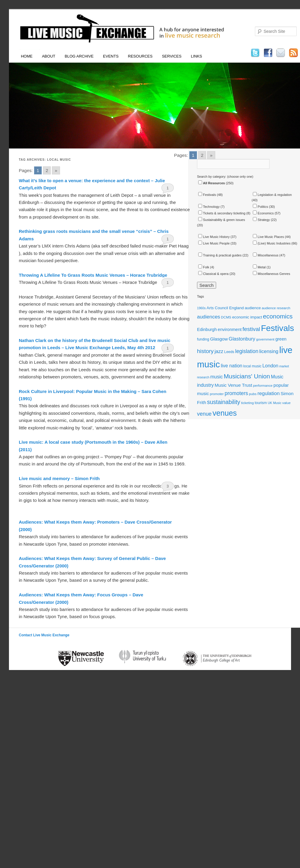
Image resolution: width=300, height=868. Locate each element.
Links (196, 56)
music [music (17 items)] (217, 377)
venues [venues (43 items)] (225, 413)
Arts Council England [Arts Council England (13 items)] (225, 308)
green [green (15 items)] (281, 339)
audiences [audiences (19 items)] (209, 317)
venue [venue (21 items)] (204, 414)
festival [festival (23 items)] (251, 329)
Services (172, 56)
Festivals (207, 195)
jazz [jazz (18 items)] (219, 351)
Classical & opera (213, 274)
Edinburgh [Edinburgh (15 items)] (207, 329)
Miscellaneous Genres (271, 274)
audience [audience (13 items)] (253, 308)
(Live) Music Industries (272, 243)
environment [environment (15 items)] (230, 329)
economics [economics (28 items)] (278, 316)
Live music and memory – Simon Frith (59, 478)
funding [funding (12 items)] (203, 339)
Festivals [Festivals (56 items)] (277, 328)
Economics (263, 213)
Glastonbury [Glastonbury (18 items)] (242, 339)
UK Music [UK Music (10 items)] (275, 403)
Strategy (261, 220)
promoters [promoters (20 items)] (237, 393)
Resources (140, 56)
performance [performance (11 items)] (263, 385)
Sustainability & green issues (222, 220)
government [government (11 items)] (265, 339)
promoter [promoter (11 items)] (217, 394)
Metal (259, 267)
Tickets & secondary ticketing (222, 213)
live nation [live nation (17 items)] (232, 366)
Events (111, 56)
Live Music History (214, 237)
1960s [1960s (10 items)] (201, 308)
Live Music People (214, 243)
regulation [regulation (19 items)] (268, 393)
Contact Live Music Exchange (44, 635)
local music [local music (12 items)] (252, 366)
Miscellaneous (266, 255)
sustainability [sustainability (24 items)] (224, 402)
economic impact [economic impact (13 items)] (247, 317)
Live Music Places (268, 237)
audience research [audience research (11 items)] (276, 308)
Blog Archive (79, 56)
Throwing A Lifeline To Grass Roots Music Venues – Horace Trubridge (93, 275)
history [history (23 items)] (205, 351)
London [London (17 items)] (270, 366)
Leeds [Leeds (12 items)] (229, 352)
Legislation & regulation (272, 195)
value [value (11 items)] (287, 403)
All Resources (211, 183)
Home (27, 56)
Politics (260, 207)
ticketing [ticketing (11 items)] (248, 403)
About (49, 56)
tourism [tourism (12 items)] (261, 403)
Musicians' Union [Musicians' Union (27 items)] (247, 376)
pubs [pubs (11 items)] (253, 394)
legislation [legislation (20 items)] (247, 351)
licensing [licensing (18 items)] (269, 351)
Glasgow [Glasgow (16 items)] (219, 339)
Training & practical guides (220, 255)
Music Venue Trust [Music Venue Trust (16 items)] (233, 385)
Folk (204, 267)
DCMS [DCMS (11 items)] (226, 317)
